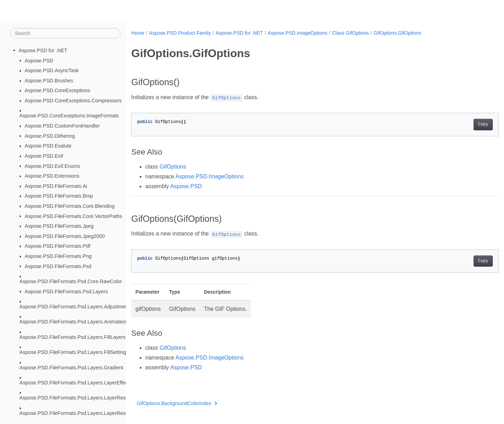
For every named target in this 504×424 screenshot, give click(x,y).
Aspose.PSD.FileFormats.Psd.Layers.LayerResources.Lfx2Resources (98, 413)
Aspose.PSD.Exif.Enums (52, 166)
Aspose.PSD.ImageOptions (297, 33)
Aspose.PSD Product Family (180, 33)
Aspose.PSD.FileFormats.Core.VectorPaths (73, 216)
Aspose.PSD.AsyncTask (52, 70)
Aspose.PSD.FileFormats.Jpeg (59, 226)
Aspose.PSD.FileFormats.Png (58, 256)
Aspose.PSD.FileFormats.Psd (58, 266)
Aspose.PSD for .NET (43, 50)
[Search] (65, 33)
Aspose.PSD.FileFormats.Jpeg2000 (65, 236)
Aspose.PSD (39, 60)
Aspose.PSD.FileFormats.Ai (56, 186)
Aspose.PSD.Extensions (52, 176)
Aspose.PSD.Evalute (48, 146)
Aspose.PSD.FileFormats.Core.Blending (70, 206)
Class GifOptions (351, 33)
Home (138, 33)
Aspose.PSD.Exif (44, 156)
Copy (458, 124)
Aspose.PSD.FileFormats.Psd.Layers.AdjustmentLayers (82, 307)
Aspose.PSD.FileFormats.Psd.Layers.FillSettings (74, 352)
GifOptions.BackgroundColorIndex (177, 403)
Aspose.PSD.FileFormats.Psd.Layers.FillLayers (73, 337)
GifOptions (173, 167)
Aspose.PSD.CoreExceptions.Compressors (73, 101)
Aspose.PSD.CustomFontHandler (62, 126)
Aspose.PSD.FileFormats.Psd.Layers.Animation (73, 322)
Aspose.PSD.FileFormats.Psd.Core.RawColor (71, 281)
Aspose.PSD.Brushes (49, 81)
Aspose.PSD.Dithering (50, 136)
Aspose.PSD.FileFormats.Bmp (59, 196)
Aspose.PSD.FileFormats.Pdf (58, 246)
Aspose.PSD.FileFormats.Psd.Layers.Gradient (72, 367)
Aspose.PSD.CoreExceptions (58, 90)
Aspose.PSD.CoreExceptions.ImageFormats (69, 116)
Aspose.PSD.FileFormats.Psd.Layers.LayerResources (80, 398)
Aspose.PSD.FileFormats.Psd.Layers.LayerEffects (76, 383)
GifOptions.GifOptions (397, 33)
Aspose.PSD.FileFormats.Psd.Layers (66, 291)
